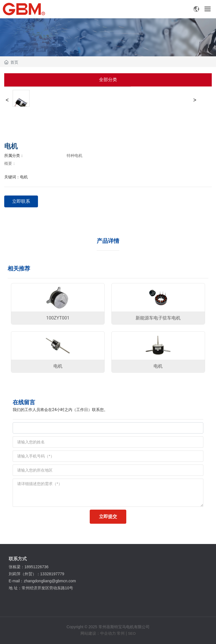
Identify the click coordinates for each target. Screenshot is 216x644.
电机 (58, 366)
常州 (121, 633)
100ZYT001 (58, 318)
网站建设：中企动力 (98, 633)
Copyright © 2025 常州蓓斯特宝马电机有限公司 (108, 627)
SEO (132, 633)
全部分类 (108, 80)
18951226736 (37, 567)
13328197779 (53, 574)
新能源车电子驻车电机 (158, 318)
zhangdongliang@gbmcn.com (50, 581)
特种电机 (75, 156)
